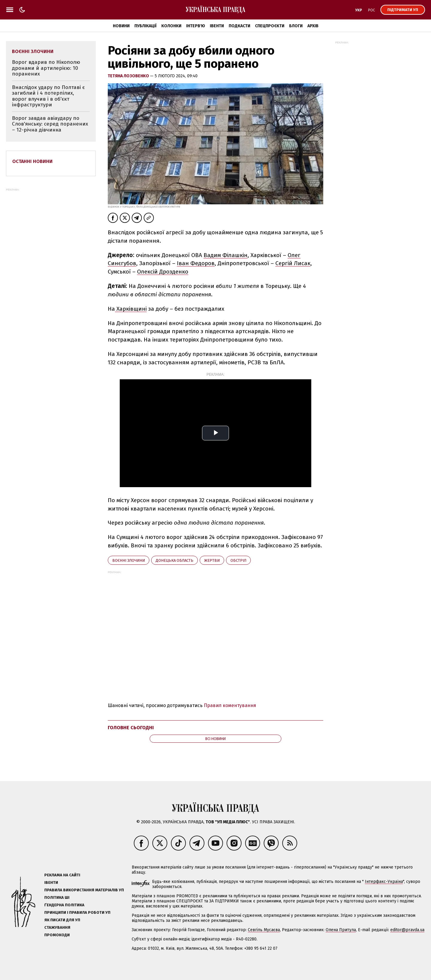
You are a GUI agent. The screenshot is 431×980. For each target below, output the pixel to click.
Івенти (217, 26)
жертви (212, 560)
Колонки (171, 26)
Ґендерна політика (64, 905)
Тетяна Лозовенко (129, 76)
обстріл (238, 560)
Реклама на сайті (62, 875)
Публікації (145, 26)
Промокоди (57, 935)
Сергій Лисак (293, 263)
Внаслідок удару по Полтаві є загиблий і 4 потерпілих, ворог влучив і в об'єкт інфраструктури (48, 96)
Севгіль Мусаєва (264, 930)
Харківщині (131, 309)
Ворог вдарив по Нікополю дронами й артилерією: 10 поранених (46, 68)
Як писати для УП (62, 920)
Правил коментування (230, 705)
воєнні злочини (129, 560)
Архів (313, 26)
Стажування (57, 927)
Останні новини (32, 161)
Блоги (296, 26)
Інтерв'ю (196, 26)
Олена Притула (341, 930)
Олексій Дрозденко (163, 272)
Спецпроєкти (270, 26)
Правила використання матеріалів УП (84, 890)
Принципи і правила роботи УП (77, 912)
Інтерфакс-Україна (384, 882)
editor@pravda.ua (407, 930)
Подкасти (239, 26)
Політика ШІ (57, 897)
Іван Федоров (196, 263)
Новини (121, 26)
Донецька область (174, 560)
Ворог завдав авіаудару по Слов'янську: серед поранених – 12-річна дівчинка (50, 124)
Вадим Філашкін (226, 255)
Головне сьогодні (131, 728)
